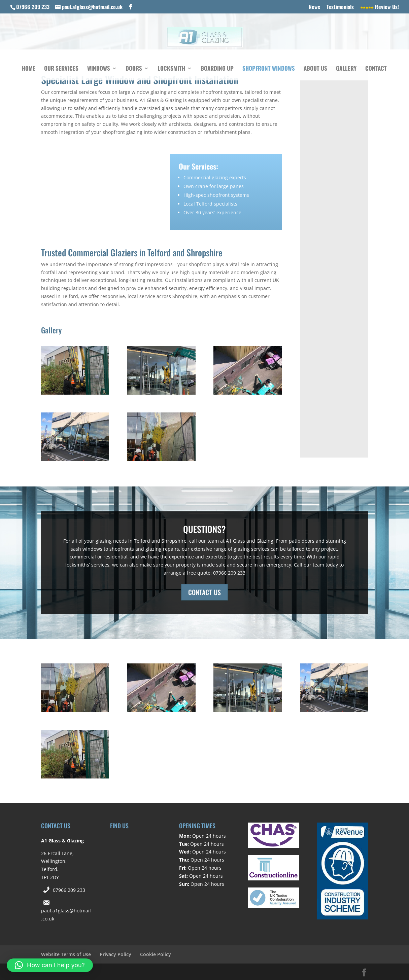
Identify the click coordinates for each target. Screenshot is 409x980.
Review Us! (380, 7)
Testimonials (340, 7)
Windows (99, 69)
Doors (134, 69)
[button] (50, 965)
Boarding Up (217, 69)
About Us (315, 69)
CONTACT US (204, 592)
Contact (376, 69)
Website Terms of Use (66, 954)
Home (29, 69)
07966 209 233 (69, 890)
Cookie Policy (156, 954)
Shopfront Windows (269, 69)
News (314, 7)
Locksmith (171, 69)
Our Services (61, 69)
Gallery (346, 69)
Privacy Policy (115, 954)
